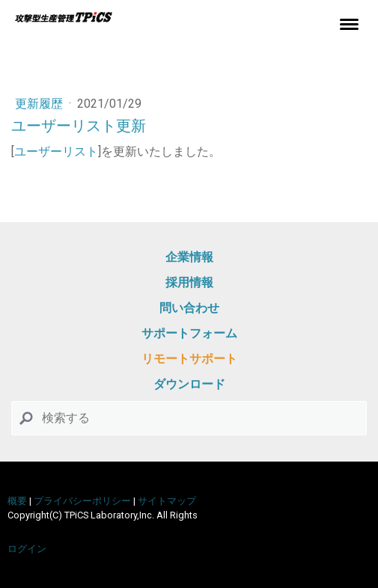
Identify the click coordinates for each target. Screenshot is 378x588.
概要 (17, 501)
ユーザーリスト (56, 151)
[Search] (189, 418)
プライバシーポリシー (82, 501)
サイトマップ (167, 501)
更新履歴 (40, 104)
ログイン (27, 549)
